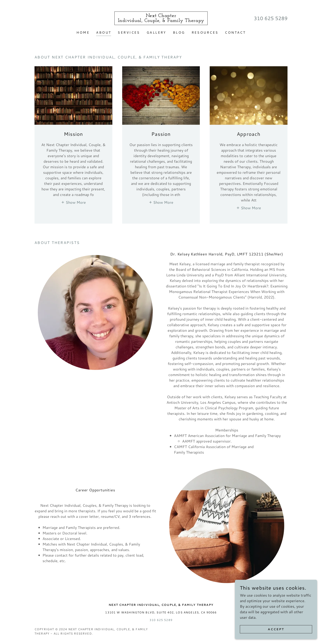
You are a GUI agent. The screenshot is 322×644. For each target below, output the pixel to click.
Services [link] (129, 32)
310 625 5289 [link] (271, 18)
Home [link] (83, 32)
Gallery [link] (156, 32)
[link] (161, 21)
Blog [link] (179, 32)
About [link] (104, 32)
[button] (73, 202)
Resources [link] (205, 32)
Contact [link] (235, 32)
